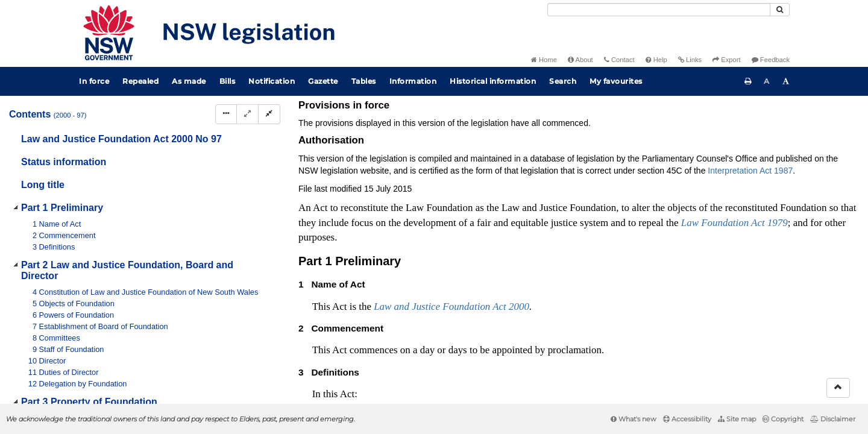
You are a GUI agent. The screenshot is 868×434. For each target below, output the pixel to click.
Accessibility (687, 419)
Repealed (140, 81)
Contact (619, 60)
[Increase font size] (786, 81)
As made (189, 81)
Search (563, 81)
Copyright (783, 419)
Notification (272, 81)
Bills (228, 81)
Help (656, 60)
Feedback (771, 60)
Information (413, 81)
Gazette (323, 81)
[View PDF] (733, 137)
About (580, 60)
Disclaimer (833, 419)
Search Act (726, 117)
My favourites (616, 81)
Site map (737, 419)
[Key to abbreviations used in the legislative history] (710, 137)
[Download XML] (777, 137)
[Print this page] (748, 81)
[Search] (659, 10)
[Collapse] (269, 114)
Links (690, 60)
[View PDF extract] (755, 137)
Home (544, 60)
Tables (364, 81)
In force (94, 81)
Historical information (493, 81)
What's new (634, 419)
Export (726, 60)
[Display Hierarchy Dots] (226, 114)
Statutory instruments (461, 117)
